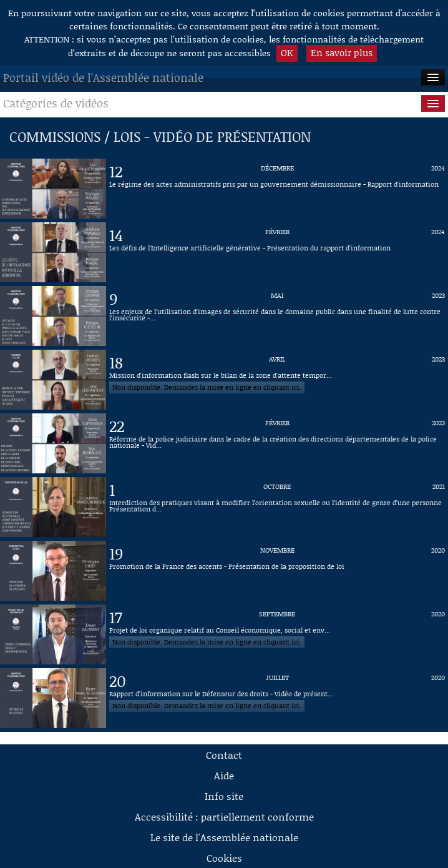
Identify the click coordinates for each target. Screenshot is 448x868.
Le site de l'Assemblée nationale (224, 837)
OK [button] (287, 52)
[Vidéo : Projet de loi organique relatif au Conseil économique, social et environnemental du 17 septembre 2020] (277, 634)
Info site (224, 796)
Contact (224, 755)
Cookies (224, 858)
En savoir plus (342, 52)
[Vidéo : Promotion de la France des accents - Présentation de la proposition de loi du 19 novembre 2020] (277, 571)
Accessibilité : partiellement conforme (224, 816)
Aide (224, 775)
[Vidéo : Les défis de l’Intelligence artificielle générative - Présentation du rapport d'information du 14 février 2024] (277, 252)
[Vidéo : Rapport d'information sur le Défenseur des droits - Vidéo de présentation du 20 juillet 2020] (277, 698)
